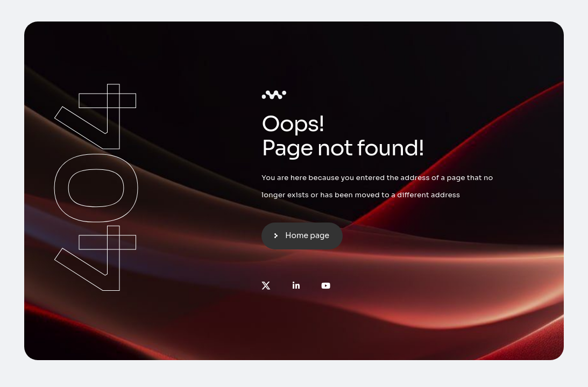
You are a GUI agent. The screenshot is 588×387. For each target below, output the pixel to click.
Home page (307, 235)
